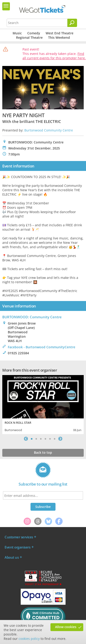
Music (17, 33)
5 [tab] (50, 439)
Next (60, 439)
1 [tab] (32, 439)
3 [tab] (41, 439)
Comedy (34, 33)
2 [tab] (36, 439)
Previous (26, 439)
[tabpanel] (43, 404)
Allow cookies (66, 627)
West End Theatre (60, 33)
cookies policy (29, 639)
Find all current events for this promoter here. (54, 56)
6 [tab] (55, 439)
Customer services (19, 537)
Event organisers (17, 547)
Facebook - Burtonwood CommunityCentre (42, 347)
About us (12, 557)
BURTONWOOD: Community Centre (32, 317)
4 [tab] (45, 439)
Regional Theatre (29, 37)
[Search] (72, 23)
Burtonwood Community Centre (49, 130)
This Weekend (59, 37)
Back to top (43, 452)
